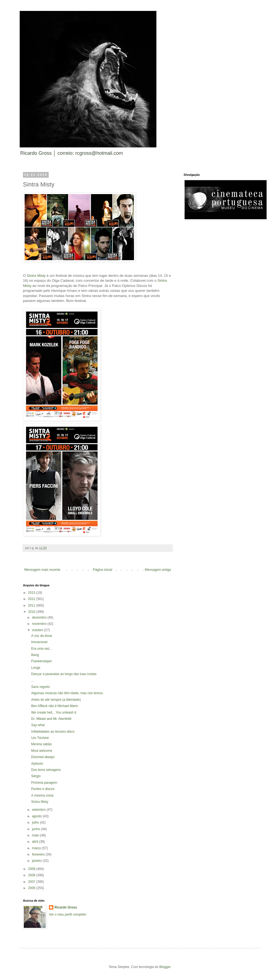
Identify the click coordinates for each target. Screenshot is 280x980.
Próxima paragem (44, 783)
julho (36, 822)
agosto (37, 816)
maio (36, 835)
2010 (32, 612)
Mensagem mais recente (42, 570)
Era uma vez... (42, 649)
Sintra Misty (36, 276)
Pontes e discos (43, 789)
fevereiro (39, 854)
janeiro (37, 861)
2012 (32, 599)
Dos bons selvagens (46, 770)
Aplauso (37, 764)
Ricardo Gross (66, 907)
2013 (32, 593)
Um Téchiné (40, 738)
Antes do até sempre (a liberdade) (56, 700)
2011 (32, 605)
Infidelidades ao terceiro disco (53, 732)
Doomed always (43, 757)
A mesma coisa (42, 795)
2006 (32, 888)
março (37, 848)
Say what (38, 725)
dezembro (40, 617)
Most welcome (42, 751)
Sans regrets (40, 687)
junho (37, 829)
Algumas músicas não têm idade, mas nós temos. (67, 693)
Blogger (165, 967)
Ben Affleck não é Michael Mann (55, 706)
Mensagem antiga (158, 570)
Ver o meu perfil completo (68, 914)
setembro (39, 810)
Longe (36, 668)
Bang (35, 655)
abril (36, 842)
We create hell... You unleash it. (54, 712)
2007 (32, 882)
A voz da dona (42, 636)
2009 (32, 869)
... (33, 681)
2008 (32, 875)
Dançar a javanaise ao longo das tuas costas (64, 674)
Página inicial (103, 570)
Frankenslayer (42, 661)
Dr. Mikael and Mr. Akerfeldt (51, 719)
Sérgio (36, 776)
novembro (40, 624)
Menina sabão (41, 744)
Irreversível (39, 642)
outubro (38, 630)
